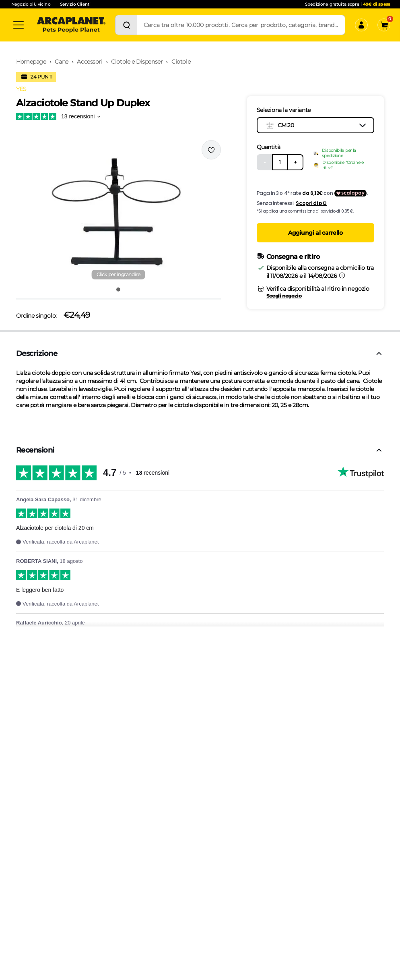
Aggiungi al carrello (315, 233)
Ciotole (181, 62)
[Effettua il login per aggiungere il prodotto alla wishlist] (211, 150)
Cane (61, 62)
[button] (119, 211)
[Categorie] (19, 25)
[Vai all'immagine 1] (118, 289)
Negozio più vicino (31, 4)
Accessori (90, 62)
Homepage (31, 62)
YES (21, 89)
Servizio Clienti (75, 4)
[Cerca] (126, 25)
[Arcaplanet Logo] (71, 25)
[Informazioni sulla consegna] (342, 275)
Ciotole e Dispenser (137, 62)
